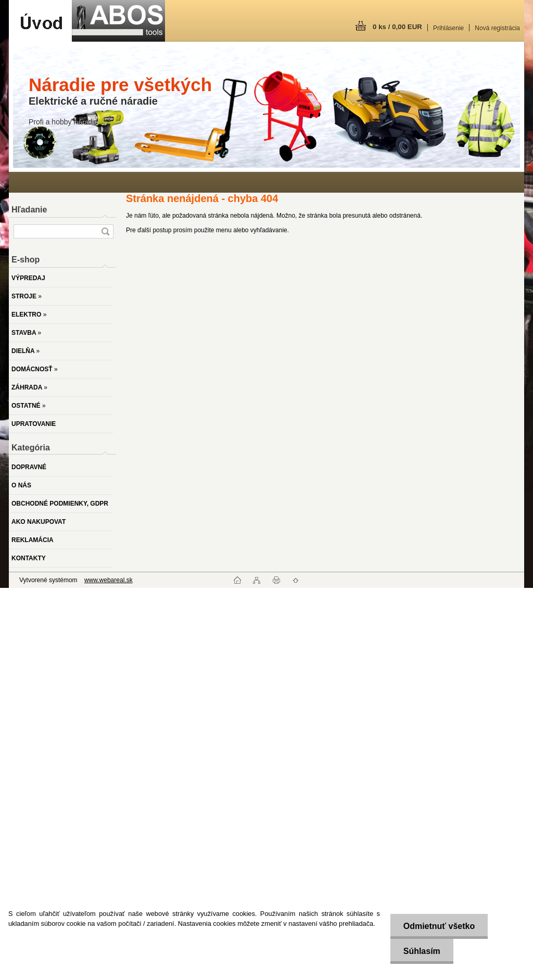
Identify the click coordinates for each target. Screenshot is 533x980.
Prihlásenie (448, 28)
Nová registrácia (497, 28)
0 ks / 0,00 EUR (397, 27)
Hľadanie (29, 210)
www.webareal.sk (109, 580)
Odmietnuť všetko (439, 926)
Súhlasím (421, 951)
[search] (105, 231)
